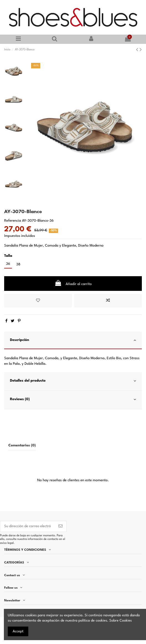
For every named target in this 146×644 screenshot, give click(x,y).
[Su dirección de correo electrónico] (27, 526)
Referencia (13, 221)
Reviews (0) (73, 399)
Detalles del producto (73, 381)
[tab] (73, 341)
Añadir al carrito (73, 283)
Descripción (73, 340)
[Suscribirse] (61, 526)
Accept (18, 631)
